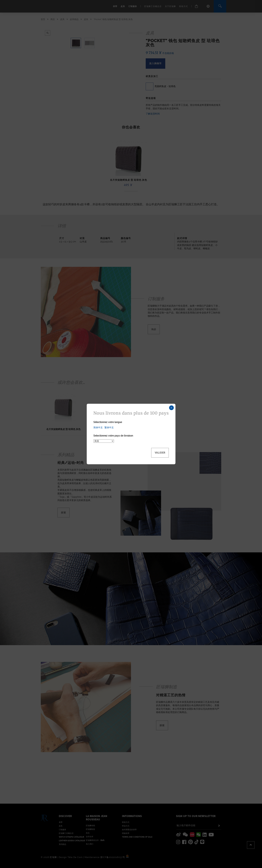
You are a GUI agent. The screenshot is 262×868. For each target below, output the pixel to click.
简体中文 (98, 427)
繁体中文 (109, 427)
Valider (160, 453)
